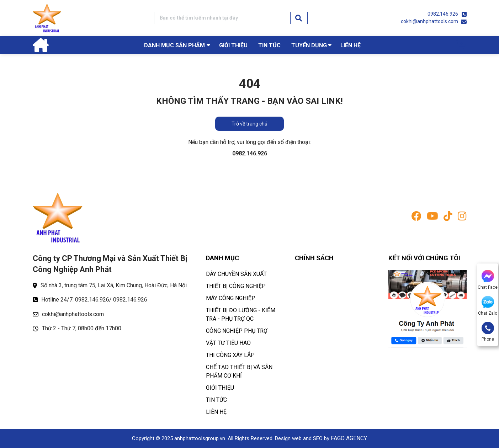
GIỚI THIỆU (233, 45)
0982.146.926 (443, 14)
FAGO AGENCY (349, 438)
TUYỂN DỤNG (309, 45)
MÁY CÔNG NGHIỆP (231, 298)
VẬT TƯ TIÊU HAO (228, 343)
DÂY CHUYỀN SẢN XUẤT (236, 274)
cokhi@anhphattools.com (429, 21)
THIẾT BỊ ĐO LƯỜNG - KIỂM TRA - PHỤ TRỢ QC (241, 314)
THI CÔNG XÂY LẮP (230, 355)
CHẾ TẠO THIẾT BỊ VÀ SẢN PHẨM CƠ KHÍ (239, 371)
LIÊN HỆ (351, 45)
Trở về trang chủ (249, 124)
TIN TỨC (269, 45)
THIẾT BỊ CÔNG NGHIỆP (236, 286)
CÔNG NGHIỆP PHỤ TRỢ (237, 331)
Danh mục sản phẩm (174, 45)
